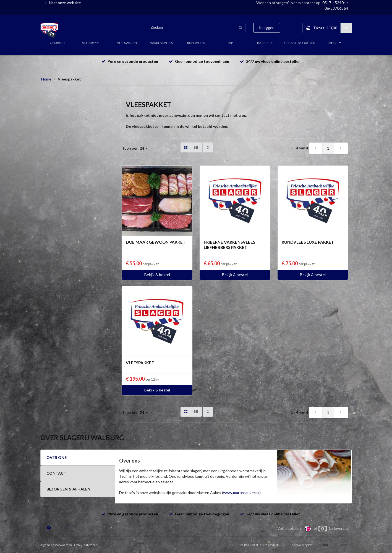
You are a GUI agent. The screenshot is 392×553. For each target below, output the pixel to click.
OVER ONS (57, 457)
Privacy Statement (85, 545)
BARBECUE (265, 43)
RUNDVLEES (196, 43)
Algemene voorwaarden (56, 545)
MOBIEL (325, 545)
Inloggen (267, 28)
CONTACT (56, 473)
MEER (334, 43)
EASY (343, 545)
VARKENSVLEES (161, 43)
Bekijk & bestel (157, 275)
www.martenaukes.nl (241, 493)
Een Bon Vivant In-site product (258, 545)
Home (46, 79)
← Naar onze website (63, 3)
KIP (231, 43)
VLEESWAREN (127, 43)
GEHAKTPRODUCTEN (300, 43)
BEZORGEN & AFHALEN (68, 489)
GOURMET (58, 43)
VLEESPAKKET (92, 43)
